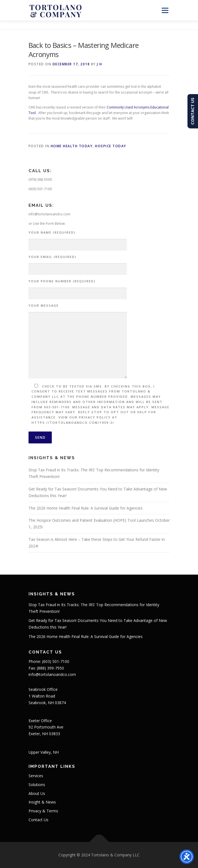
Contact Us (38, 820)
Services (36, 776)
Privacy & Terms (43, 811)
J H (100, 64)
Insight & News (42, 802)
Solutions (37, 785)
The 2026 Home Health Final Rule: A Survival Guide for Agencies (86, 508)
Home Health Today (72, 146)
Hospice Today (111, 146)
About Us (37, 793)
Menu (164, 10)
